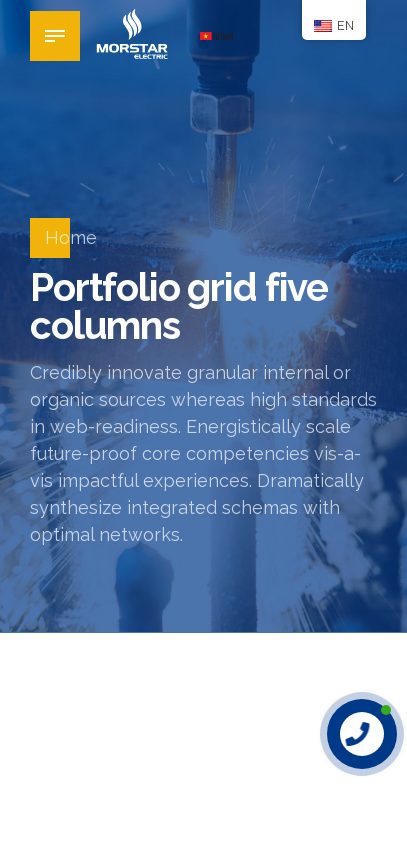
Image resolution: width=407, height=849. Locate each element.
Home (71, 237)
